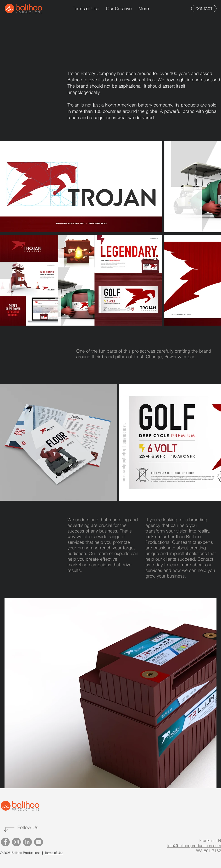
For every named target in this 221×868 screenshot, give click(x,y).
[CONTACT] (204, 9)
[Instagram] (16, 842)
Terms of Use (54, 853)
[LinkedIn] (27, 842)
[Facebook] (5, 842)
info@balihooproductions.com (194, 846)
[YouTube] (38, 842)
